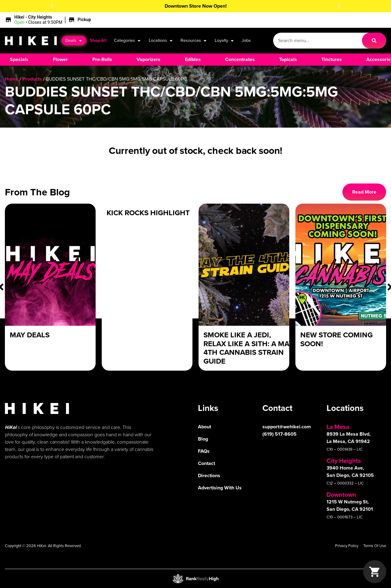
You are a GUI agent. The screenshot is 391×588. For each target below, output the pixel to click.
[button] (52, 6)
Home (12, 79)
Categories (128, 41)
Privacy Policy (347, 546)
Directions (209, 475)
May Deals (30, 335)
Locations (161, 41)
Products (32, 79)
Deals (74, 41)
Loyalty (225, 41)
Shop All (98, 40)
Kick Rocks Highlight (148, 213)
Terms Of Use (375, 546)
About (205, 427)
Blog (203, 439)
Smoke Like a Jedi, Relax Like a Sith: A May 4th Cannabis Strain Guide (248, 348)
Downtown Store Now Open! (196, 6)
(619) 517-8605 (280, 434)
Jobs (246, 40)
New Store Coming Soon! (336, 339)
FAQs (204, 451)
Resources (194, 41)
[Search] (374, 41)
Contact (206, 463)
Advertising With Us (220, 488)
